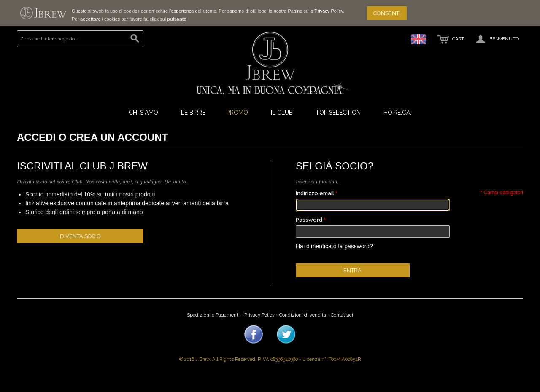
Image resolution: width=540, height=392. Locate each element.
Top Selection (338, 113)
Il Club (282, 113)
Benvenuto (497, 39)
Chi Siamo (143, 113)
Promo (237, 113)
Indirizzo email (315, 193)
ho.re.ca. (397, 113)
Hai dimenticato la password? (334, 246)
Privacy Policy (329, 11)
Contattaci (342, 315)
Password (309, 220)
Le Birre (193, 113)
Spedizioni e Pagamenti (213, 315)
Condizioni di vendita (303, 315)
